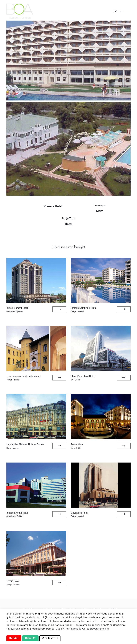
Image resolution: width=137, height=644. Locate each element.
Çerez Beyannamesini (96, 629)
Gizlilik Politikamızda (69, 629)
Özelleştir (50, 638)
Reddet (14, 638)
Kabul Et (30, 638)
